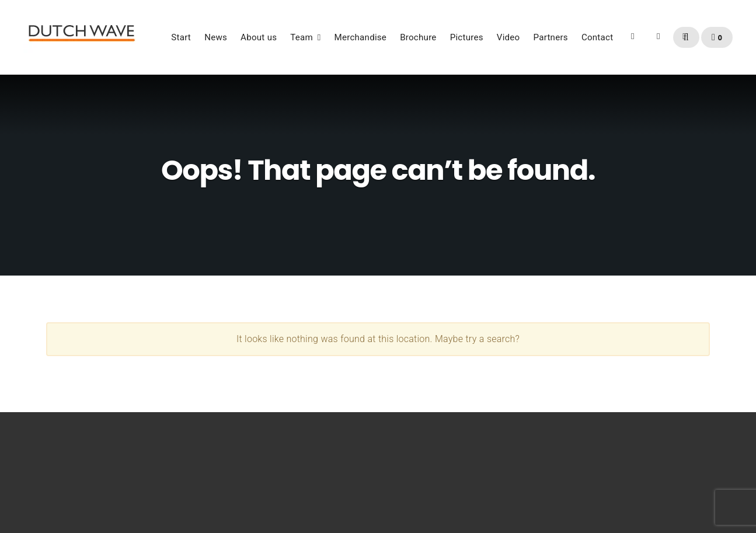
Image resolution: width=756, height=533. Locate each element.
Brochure (418, 37)
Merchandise (361, 37)
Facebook (633, 41)
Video (508, 37)
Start (181, 37)
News (216, 37)
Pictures (467, 37)
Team (302, 37)
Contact (597, 37)
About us (259, 37)
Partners (551, 37)
